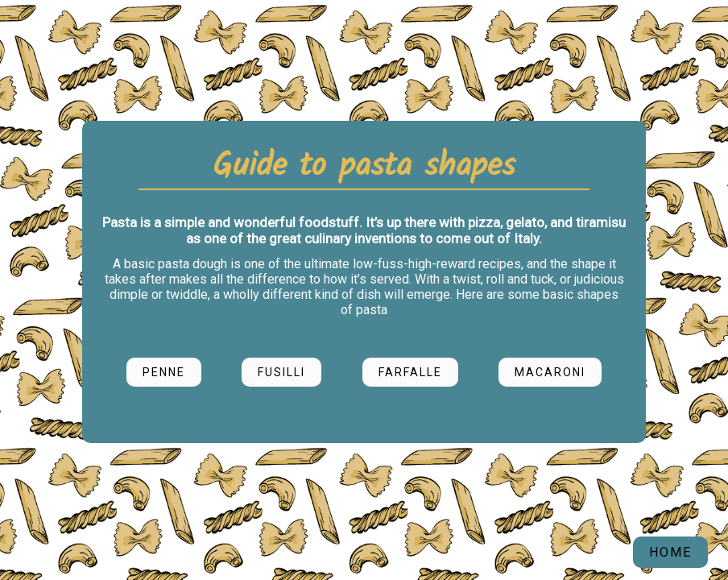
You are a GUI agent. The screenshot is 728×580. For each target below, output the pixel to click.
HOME (670, 552)
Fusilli (281, 372)
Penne (164, 372)
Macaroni (550, 372)
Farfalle (410, 372)
